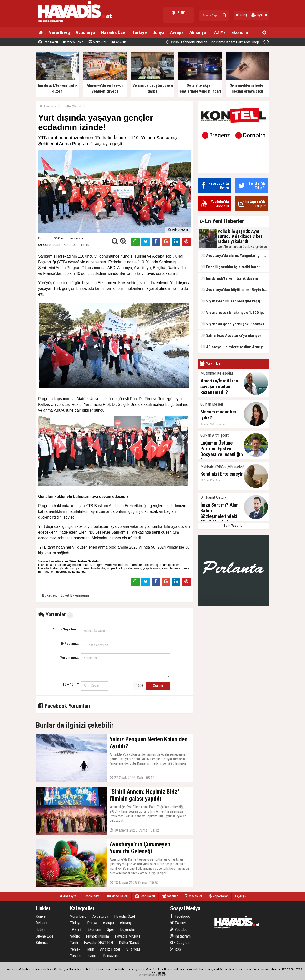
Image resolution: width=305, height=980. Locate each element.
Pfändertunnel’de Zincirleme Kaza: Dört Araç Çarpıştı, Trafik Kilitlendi (228, 42)
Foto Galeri (48, 42)
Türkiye (140, 32)
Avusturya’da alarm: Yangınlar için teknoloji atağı (235, 255)
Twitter (178, 923)
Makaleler (97, 42)
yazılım (143, 975)
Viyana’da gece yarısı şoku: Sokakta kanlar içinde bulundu (235, 324)
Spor (111, 929)
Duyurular (128, 929)
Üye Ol (259, 15)
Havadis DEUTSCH (98, 943)
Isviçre (92, 956)
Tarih (74, 943)
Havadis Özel (114, 32)
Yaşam (75, 956)
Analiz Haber (110, 949)
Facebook (180, 916)
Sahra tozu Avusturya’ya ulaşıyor (231, 335)
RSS (176, 949)
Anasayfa (48, 106)
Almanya (198, 32)
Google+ (180, 943)
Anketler (119, 42)
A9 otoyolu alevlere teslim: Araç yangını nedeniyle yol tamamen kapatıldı (235, 347)
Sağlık (75, 936)
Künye (41, 916)
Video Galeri (73, 42)
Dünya (158, 32)
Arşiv (241, 896)
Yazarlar (170, 896)
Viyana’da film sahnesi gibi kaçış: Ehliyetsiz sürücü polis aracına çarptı (235, 301)
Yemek (75, 949)
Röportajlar (219, 896)
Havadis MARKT (128, 936)
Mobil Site (92, 896)
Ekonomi (240, 32)
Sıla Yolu (133, 949)
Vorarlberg (59, 32)
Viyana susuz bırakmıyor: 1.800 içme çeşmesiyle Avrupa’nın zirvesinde (235, 312)
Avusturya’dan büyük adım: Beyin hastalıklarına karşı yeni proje (235, 289)
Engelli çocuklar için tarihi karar (230, 267)
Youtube (179, 929)
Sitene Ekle (45, 936)
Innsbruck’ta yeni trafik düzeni (229, 278)
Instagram (180, 936)
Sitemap (42, 943)
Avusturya (86, 32)
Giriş (242, 15)
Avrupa (177, 32)
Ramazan (110, 956)
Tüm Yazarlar (234, 526)
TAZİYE (219, 32)
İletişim (42, 929)
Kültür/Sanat (72, 106)
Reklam (41, 923)
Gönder (158, 686)
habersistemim (157, 975)
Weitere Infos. (292, 969)
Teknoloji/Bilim (97, 936)
